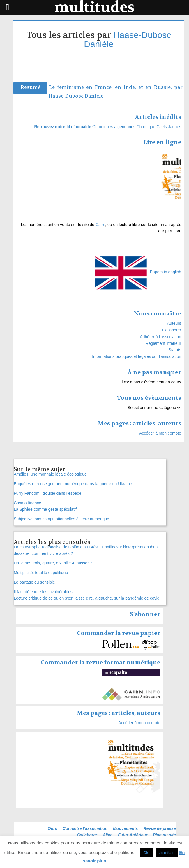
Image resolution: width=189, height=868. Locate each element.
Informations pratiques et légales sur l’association (137, 356)
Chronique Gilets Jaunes (159, 127)
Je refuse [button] (167, 853)
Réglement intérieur (163, 343)
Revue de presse (160, 828)
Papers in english (166, 272)
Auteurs (174, 323)
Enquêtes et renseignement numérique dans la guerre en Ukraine (73, 484)
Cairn (100, 225)
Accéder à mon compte (160, 433)
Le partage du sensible (34, 582)
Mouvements (126, 828)
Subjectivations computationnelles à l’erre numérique (61, 519)
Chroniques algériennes (114, 127)
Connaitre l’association (85, 828)
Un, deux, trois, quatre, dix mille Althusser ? (53, 563)
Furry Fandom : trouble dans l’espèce (47, 493)
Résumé (30, 87)
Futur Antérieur (133, 835)
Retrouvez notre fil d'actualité (63, 127)
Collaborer (172, 330)
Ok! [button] (146, 853)
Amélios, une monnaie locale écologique (50, 474)
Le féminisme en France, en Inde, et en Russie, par (116, 87)
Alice (108, 835)
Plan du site (164, 835)
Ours (53, 828)
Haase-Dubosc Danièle (127, 40)
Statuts (175, 350)
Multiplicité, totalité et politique (41, 573)
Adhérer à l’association (160, 337)
